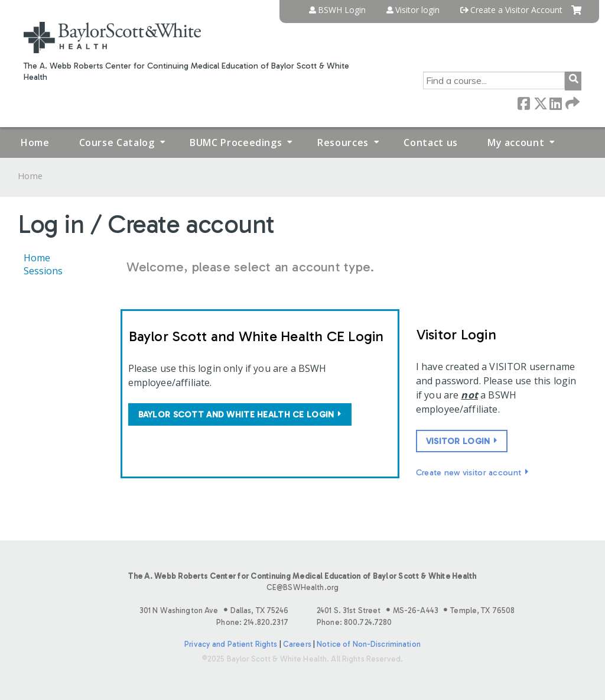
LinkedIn (555, 103)
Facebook (523, 103)
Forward (571, 103)
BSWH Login (342, 10)
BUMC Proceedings (236, 142)
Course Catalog (117, 142)
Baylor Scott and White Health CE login (236, 414)
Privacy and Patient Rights (231, 644)
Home (35, 142)
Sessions (43, 271)
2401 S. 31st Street (416, 610)
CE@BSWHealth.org (302, 587)
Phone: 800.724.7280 (354, 622)
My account (516, 142)
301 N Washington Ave (214, 610)
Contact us (430, 142)
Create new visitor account (469, 472)
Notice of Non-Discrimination (369, 644)
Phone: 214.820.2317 (252, 622)
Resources (343, 142)
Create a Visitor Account (516, 10)
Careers (297, 644)
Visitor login (417, 10)
